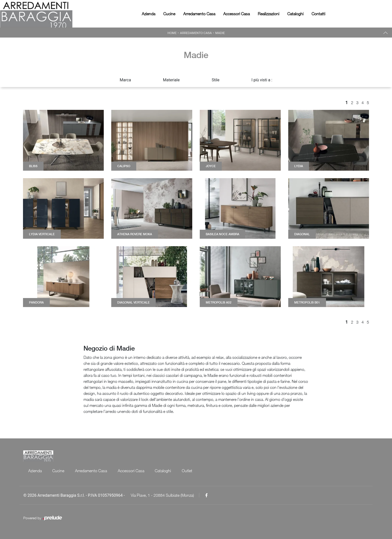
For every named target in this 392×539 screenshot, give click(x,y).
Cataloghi (295, 14)
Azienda (148, 14)
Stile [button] (216, 80)
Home (172, 33)
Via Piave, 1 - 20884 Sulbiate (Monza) (162, 495)
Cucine (169, 14)
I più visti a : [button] (262, 80)
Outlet (189, 471)
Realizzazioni (268, 14)
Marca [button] (125, 80)
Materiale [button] (171, 80)
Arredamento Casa (199, 14)
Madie (220, 33)
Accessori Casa (236, 14)
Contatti (318, 14)
